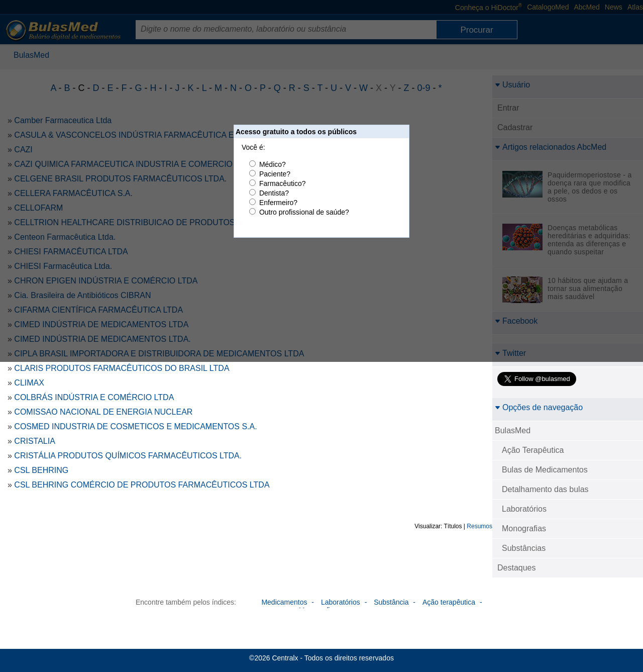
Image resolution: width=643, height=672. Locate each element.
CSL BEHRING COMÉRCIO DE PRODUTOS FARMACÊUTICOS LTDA (142, 485)
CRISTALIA (35, 441)
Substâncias (524, 548)
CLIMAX (29, 383)
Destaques (517, 568)
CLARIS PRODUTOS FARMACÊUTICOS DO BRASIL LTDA (122, 368)
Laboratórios (524, 509)
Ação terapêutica (449, 602)
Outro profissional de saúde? (304, 212)
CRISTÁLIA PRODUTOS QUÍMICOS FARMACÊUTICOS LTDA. (128, 456)
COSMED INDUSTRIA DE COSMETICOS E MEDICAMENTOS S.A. (135, 426)
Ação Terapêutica (533, 450)
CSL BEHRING (41, 470)
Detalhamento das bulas (545, 489)
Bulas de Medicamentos (545, 470)
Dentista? (274, 193)
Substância (391, 602)
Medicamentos (284, 602)
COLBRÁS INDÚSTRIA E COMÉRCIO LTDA (94, 397)
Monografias (524, 529)
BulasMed (513, 430)
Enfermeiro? (278, 203)
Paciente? (275, 174)
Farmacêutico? (283, 183)
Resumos (479, 526)
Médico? (273, 164)
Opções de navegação (539, 407)
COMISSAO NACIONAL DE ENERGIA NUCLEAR (103, 412)
